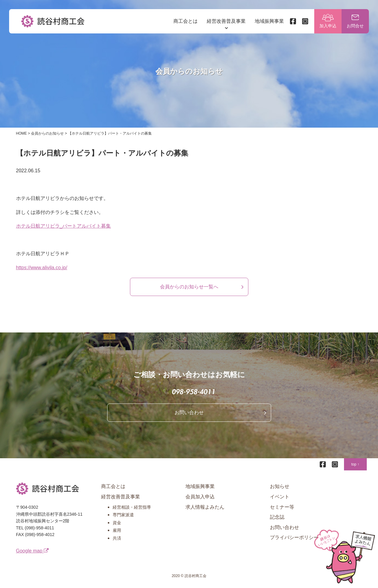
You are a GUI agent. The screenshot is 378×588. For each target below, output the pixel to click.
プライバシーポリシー (294, 537)
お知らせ (280, 486)
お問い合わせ (189, 413)
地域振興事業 (269, 21)
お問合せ (355, 26)
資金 (117, 523)
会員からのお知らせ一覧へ (189, 287)
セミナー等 (282, 507)
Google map (32, 551)
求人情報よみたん (205, 507)
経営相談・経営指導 (132, 507)
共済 (117, 538)
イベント (280, 497)
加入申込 (328, 26)
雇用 (117, 530)
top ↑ (355, 464)
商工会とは (186, 21)
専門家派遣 (123, 515)
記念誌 (277, 517)
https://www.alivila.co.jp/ (42, 268)
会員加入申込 (200, 497)
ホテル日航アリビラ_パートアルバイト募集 (64, 226)
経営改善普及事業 (226, 21)
